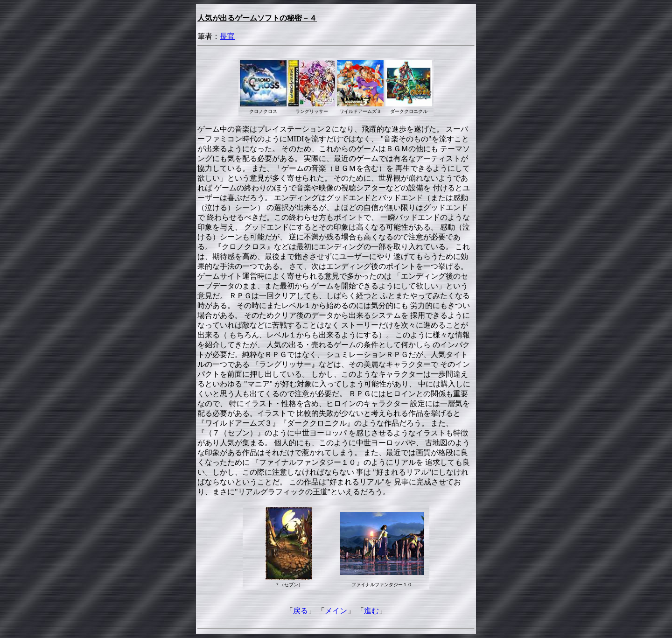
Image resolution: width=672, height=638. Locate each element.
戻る (301, 611)
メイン (336, 611)
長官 (227, 36)
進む (371, 611)
